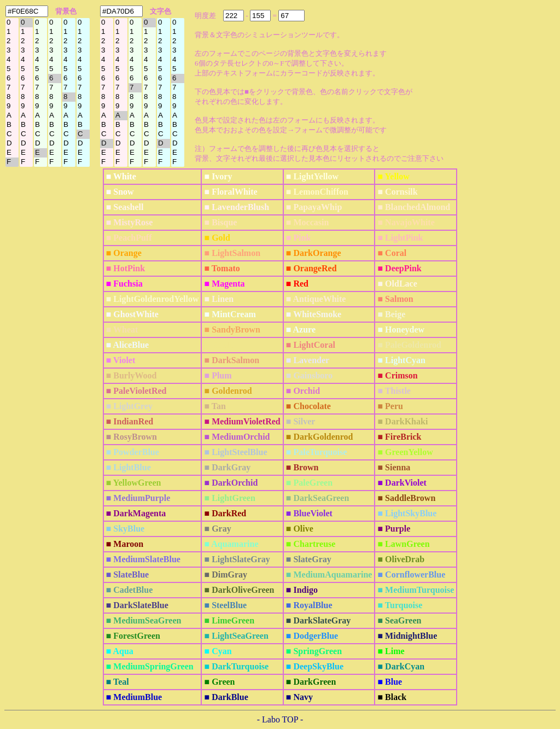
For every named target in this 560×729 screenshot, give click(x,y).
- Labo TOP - (280, 719)
